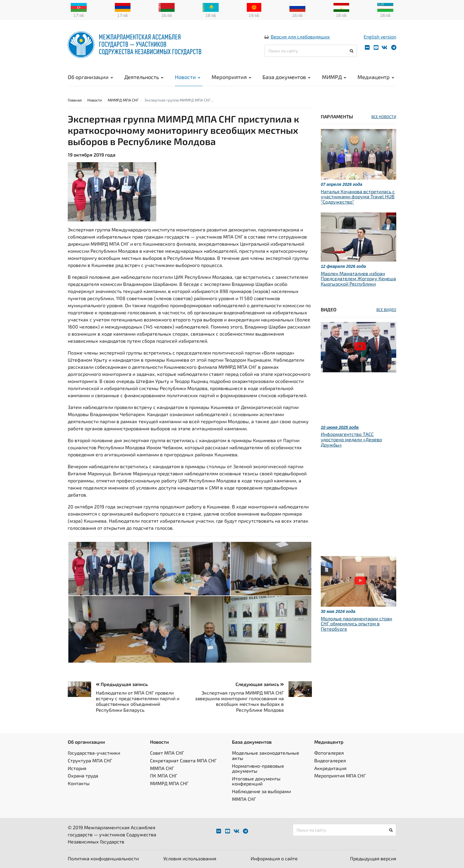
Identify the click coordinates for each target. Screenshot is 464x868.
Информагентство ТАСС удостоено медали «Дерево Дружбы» (351, 439)
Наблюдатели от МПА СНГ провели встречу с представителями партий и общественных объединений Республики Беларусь (138, 701)
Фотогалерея (329, 753)
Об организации (90, 77)
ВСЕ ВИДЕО (386, 310)
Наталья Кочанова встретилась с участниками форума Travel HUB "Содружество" (358, 197)
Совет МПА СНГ (167, 753)
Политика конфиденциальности (103, 858)
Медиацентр (376, 77)
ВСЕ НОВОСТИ (384, 117)
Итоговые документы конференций (256, 781)
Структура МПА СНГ (90, 760)
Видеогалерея (330, 760)
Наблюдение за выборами (261, 791)
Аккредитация (330, 768)
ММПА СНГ (162, 768)
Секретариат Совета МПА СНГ (183, 760)
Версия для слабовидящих (300, 37)
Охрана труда (83, 776)
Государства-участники (94, 753)
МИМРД (334, 77)
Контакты (79, 783)
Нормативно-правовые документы (258, 768)
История (77, 768)
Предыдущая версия (373, 858)
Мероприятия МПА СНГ (340, 776)
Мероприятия (231, 77)
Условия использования (190, 858)
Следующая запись (260, 684)
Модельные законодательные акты (266, 755)
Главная (75, 100)
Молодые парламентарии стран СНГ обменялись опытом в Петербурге (356, 624)
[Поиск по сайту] (311, 51)
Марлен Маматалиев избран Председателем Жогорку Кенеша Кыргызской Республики (358, 278)
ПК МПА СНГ (164, 776)
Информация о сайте (274, 858)
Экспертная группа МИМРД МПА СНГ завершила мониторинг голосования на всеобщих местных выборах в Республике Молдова (239, 701)
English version (380, 37)
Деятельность (144, 77)
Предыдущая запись (122, 684)
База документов (286, 77)
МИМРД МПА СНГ (123, 100)
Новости (188, 77)
